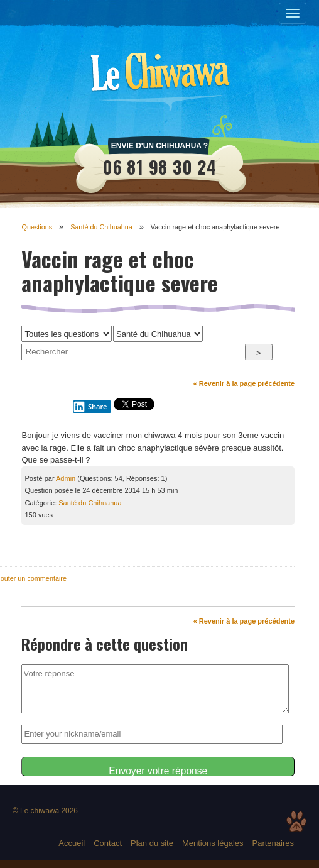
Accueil (72, 843)
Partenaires (273, 843)
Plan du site (152, 843)
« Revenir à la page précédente (244, 383)
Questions (37, 227)
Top (296, 821)
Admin (66, 478)
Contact (108, 843)
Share (90, 407)
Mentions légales (213, 843)
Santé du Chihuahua (101, 227)
